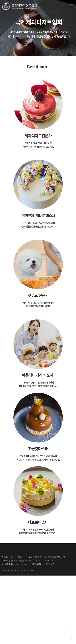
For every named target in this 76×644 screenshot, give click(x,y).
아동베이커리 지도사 (38, 375)
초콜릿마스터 (38, 448)
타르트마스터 (38, 522)
